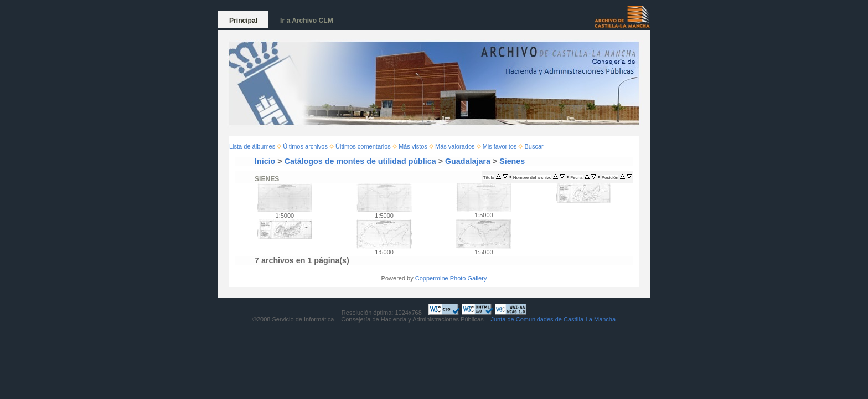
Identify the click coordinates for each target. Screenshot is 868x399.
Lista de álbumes (252, 146)
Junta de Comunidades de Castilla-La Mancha (553, 319)
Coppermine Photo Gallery (451, 278)
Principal (243, 21)
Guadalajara (468, 161)
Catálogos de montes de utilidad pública (360, 161)
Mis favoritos (500, 146)
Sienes (512, 161)
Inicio (265, 161)
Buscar (534, 146)
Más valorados (455, 146)
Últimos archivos (305, 146)
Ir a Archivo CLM (307, 21)
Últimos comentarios (363, 146)
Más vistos (413, 146)
